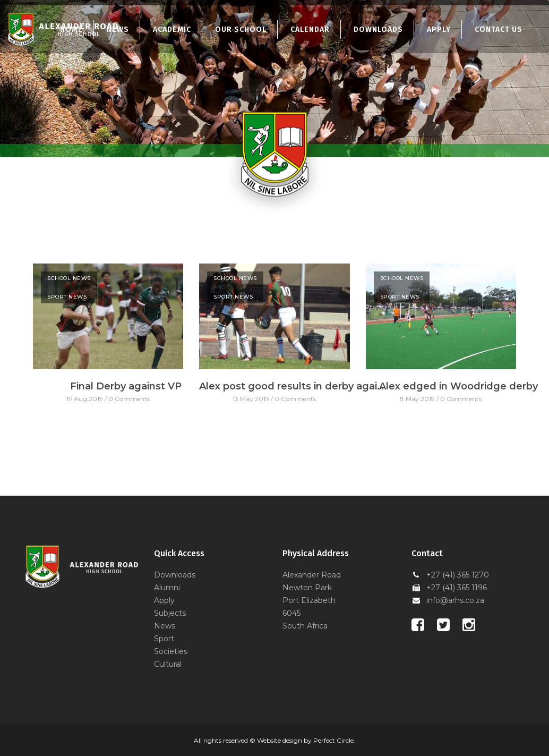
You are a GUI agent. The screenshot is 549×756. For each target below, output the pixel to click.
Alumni (167, 588)
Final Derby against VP (126, 386)
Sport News (67, 297)
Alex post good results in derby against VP (292, 386)
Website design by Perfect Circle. (306, 740)
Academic (172, 29)
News (165, 626)
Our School (241, 29)
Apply (439, 29)
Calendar (310, 29)
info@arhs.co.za (455, 600)
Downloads (378, 29)
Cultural (168, 664)
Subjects (170, 613)
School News (69, 278)
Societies (171, 651)
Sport (164, 639)
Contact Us (499, 29)
